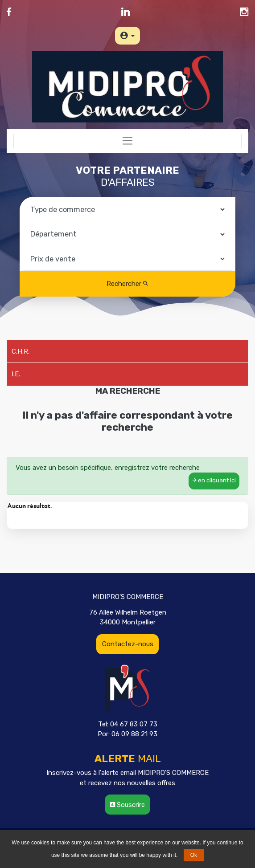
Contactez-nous (128, 644)
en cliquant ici (214, 480)
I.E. (16, 374)
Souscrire (127, 805)
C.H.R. (21, 351)
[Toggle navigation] (127, 141)
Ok (194, 855)
